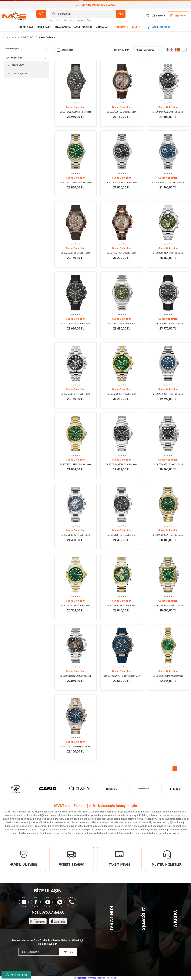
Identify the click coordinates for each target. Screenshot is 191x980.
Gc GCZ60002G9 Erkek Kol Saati (76, 605)
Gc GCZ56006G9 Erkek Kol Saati (168, 605)
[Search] (88, 14)
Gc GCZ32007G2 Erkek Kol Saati (168, 324)
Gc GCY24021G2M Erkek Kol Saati (122, 182)
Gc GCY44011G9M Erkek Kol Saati (76, 464)
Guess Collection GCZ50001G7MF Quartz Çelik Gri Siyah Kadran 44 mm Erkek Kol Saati (76, 676)
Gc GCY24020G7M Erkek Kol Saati (168, 182)
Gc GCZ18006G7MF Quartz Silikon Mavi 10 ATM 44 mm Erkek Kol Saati (122, 676)
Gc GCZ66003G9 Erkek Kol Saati (122, 394)
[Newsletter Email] (48, 952)
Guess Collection (48, 37)
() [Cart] (178, 16)
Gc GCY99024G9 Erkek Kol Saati (122, 324)
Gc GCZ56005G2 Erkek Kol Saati (168, 464)
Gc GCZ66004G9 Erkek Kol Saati (168, 253)
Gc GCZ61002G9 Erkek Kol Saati (122, 605)
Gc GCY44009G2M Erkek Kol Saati (122, 464)
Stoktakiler (67, 50)
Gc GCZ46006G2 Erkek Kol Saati (168, 112)
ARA (121, 14)
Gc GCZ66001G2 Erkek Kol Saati (76, 394)
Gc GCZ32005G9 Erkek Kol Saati (168, 535)
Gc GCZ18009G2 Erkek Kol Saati (76, 324)
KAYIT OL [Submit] (68, 952)
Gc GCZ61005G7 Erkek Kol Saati (76, 535)
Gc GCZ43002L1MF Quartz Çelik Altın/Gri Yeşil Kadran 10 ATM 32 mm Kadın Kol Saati (168, 676)
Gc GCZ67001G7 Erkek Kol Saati (168, 394)
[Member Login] (158, 16)
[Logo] (14, 16)
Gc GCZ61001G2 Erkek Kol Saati (122, 535)
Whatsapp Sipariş (16, 975)
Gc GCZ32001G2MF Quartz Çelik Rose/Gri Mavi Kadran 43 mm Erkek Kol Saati (76, 747)
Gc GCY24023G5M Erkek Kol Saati (76, 112)
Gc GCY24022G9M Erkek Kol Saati (76, 182)
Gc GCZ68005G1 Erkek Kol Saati (76, 253)
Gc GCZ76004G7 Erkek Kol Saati (122, 112)
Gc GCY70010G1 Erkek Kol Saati (122, 253)
